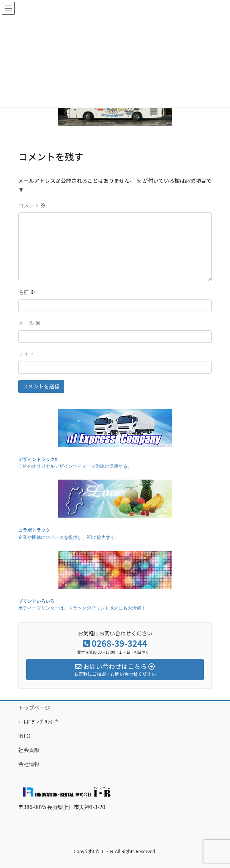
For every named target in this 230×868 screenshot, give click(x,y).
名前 (27, 292)
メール (29, 323)
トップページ (34, 708)
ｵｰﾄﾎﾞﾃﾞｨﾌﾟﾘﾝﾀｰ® (38, 722)
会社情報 (29, 764)
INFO (24, 736)
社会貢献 (29, 750)
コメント (32, 205)
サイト (26, 353)
